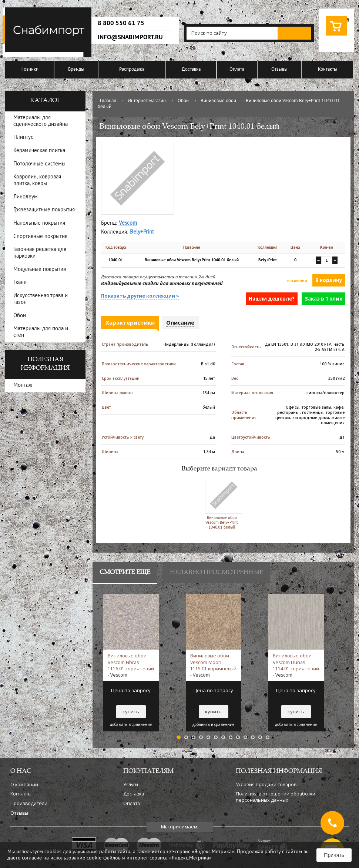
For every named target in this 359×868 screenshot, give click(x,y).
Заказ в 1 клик (323, 299)
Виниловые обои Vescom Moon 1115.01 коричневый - (213, 665)
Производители (29, 803)
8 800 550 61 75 (121, 23)
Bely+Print (142, 232)
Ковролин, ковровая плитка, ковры (37, 180)
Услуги (131, 785)
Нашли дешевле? (272, 299)
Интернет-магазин (147, 101)
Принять (334, 855)
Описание (180, 322)
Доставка (191, 70)
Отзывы (279, 70)
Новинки (29, 70)
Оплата (237, 70)
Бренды (76, 70)
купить (131, 711)
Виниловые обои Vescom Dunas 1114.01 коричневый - (296, 665)
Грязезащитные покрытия (44, 210)
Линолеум (26, 197)
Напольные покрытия (39, 223)
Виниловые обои (218, 101)
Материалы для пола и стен (41, 332)
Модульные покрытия (40, 270)
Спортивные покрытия (40, 237)
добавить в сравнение (131, 725)
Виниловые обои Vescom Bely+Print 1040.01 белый (222, 503)
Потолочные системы (39, 164)
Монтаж (23, 386)
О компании (24, 785)
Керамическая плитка (39, 151)
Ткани (20, 283)
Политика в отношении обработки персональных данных (276, 797)
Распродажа (132, 70)
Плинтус (23, 138)
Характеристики (130, 322)
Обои (183, 101)
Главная (108, 101)
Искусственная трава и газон (41, 299)
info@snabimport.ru (130, 37)
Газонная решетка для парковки (40, 253)
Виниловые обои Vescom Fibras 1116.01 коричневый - (131, 665)
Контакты (328, 70)
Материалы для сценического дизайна (41, 121)
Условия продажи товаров (266, 785)
